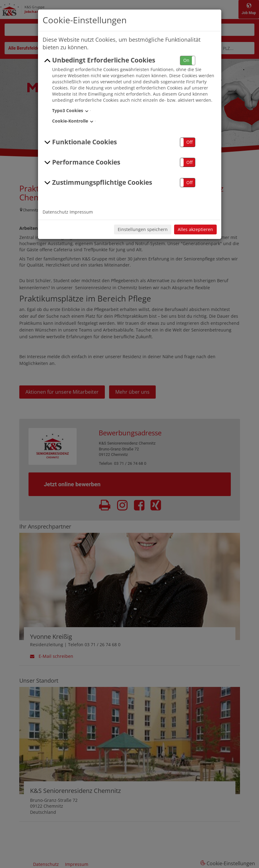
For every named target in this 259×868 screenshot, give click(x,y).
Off (189, 142)
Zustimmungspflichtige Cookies (97, 183)
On (186, 60)
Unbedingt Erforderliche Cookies (99, 60)
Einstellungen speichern (143, 229)
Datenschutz (55, 212)
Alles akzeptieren (195, 229)
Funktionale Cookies (80, 142)
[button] (188, 61)
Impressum (81, 212)
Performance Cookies (82, 162)
